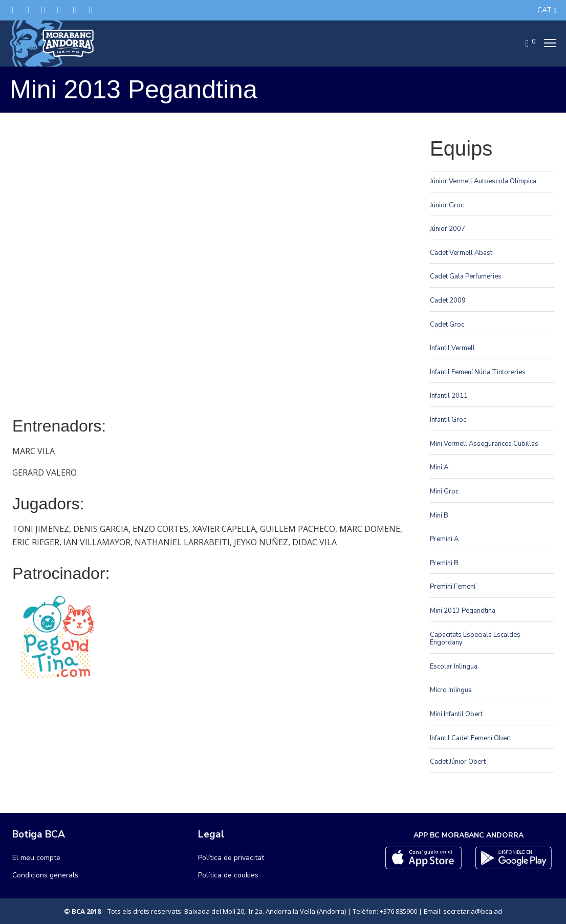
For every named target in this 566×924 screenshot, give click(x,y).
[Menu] (547, 44)
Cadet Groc (447, 325)
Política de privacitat (231, 858)
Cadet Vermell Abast (461, 253)
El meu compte (36, 858)
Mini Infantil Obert (456, 714)
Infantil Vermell (452, 348)
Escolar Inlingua (454, 667)
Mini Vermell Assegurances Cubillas (484, 444)
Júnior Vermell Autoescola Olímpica (483, 181)
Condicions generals (45, 875)
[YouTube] (91, 10)
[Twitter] (12, 10)
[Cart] (524, 44)
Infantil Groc (448, 420)
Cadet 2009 (448, 300)
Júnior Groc (447, 205)
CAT (545, 10)
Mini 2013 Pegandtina (463, 611)
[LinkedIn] (59, 10)
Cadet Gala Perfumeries (466, 276)
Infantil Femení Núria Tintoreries (478, 372)
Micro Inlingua (451, 690)
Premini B (444, 563)
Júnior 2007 (448, 229)
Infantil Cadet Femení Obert (471, 738)
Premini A (444, 539)
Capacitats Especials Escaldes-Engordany (477, 639)
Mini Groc (444, 491)
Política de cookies (228, 875)
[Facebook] (27, 10)
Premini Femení (453, 587)
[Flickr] (75, 10)
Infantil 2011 (449, 396)
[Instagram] (43, 10)
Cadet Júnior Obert (458, 762)
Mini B (439, 515)
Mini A (439, 467)
